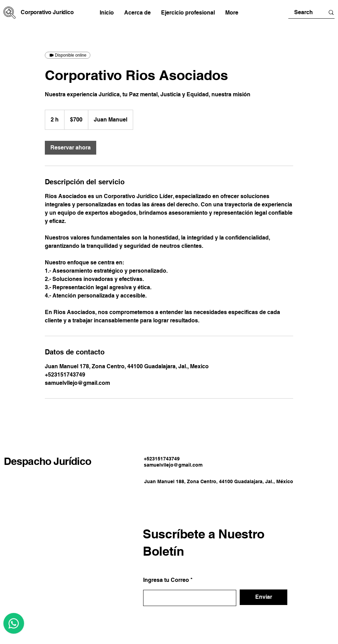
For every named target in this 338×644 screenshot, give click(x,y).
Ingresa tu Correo (166, 580)
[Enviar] (264, 597)
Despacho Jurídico (47, 461)
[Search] (304, 12)
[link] (71, 148)
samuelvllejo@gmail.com (173, 465)
